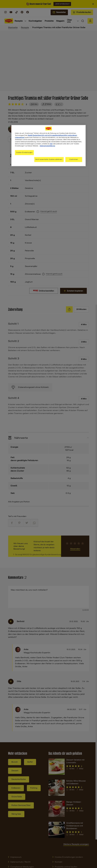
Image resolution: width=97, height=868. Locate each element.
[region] (48, 146)
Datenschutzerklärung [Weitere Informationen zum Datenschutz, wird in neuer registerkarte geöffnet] (47, 146)
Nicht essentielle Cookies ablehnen (49, 159)
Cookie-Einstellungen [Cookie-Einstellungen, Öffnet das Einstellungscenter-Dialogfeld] (24, 153)
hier (51, 144)
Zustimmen (74, 159)
